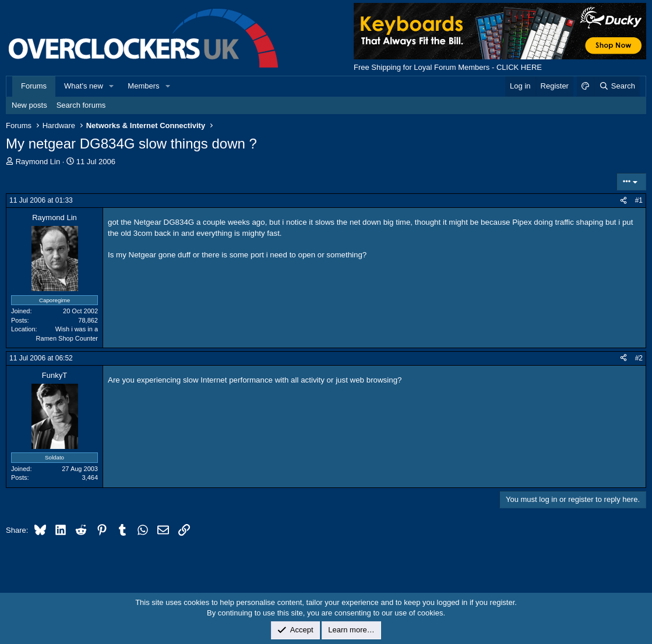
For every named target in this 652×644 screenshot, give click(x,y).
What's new (84, 86)
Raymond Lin (38, 162)
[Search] (617, 86)
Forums (34, 86)
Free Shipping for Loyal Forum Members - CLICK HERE (448, 67)
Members (143, 86)
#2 (639, 358)
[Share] (623, 201)
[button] (112, 86)
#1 (639, 200)
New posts (29, 105)
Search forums (81, 105)
